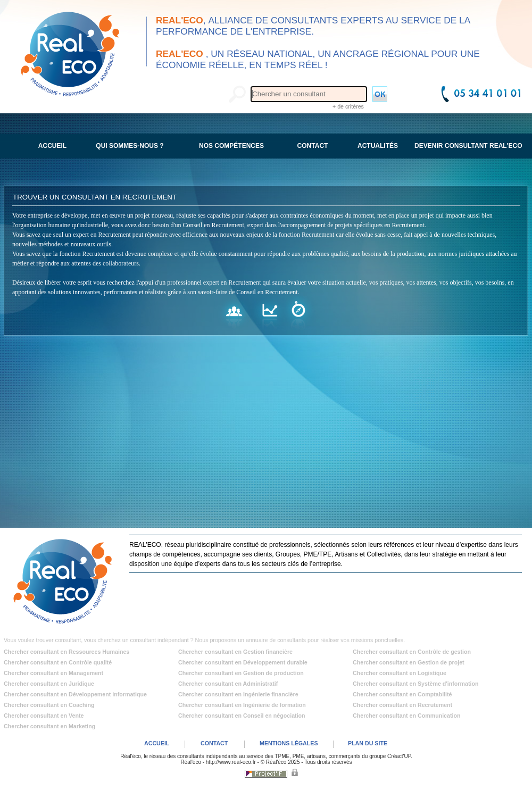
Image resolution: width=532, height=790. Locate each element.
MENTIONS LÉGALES (289, 743)
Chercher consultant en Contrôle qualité (58, 662)
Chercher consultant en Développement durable (243, 662)
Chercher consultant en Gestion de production (241, 673)
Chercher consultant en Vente (44, 716)
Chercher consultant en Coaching (49, 705)
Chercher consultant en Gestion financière (235, 652)
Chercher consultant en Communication (407, 716)
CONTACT (214, 743)
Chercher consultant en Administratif (228, 684)
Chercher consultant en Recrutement (402, 705)
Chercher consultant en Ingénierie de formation (242, 705)
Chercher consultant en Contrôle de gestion (412, 652)
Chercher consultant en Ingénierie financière (238, 694)
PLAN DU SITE (368, 743)
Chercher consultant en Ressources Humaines (66, 652)
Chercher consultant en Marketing (49, 726)
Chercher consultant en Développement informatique (75, 694)
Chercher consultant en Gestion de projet (409, 662)
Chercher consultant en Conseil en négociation (242, 716)
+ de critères (348, 106)
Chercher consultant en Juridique (49, 684)
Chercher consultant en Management (53, 673)
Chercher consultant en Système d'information (415, 684)
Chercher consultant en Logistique (400, 673)
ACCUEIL (157, 743)
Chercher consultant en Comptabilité (402, 694)
